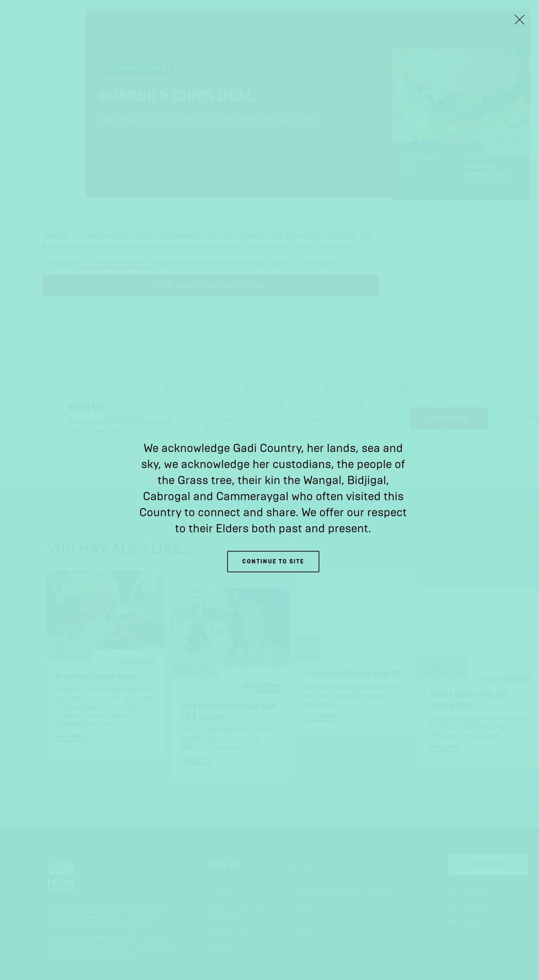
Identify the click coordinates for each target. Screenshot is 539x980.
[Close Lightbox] (519, 20)
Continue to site (273, 561)
